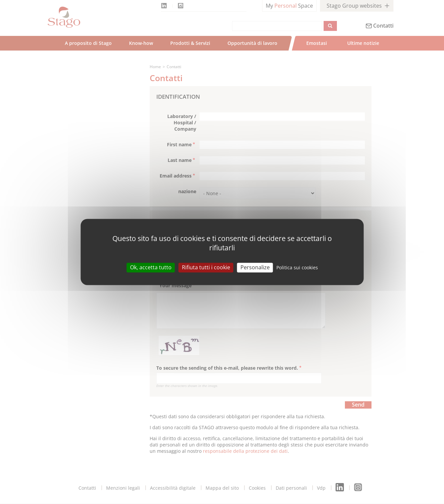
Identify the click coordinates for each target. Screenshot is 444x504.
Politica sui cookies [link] (297, 267)
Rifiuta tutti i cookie (206, 267)
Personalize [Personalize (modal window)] (255, 267)
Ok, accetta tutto (151, 267)
